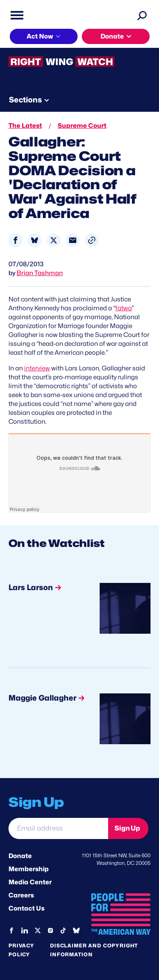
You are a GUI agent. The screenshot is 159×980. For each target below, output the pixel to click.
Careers (21, 895)
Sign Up (127, 828)
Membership (29, 869)
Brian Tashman (40, 273)
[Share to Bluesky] (35, 240)
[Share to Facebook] (15, 240)
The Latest (25, 126)
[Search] (142, 15)
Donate (112, 36)
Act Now (40, 36)
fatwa (124, 308)
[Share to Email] (73, 240)
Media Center (30, 882)
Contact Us (26, 908)
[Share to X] (54, 240)
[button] (92, 240)
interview (37, 368)
